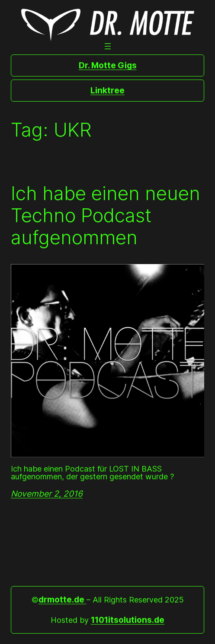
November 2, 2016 (47, 494)
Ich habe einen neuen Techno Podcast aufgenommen (106, 215)
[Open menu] (108, 46)
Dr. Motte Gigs (108, 65)
